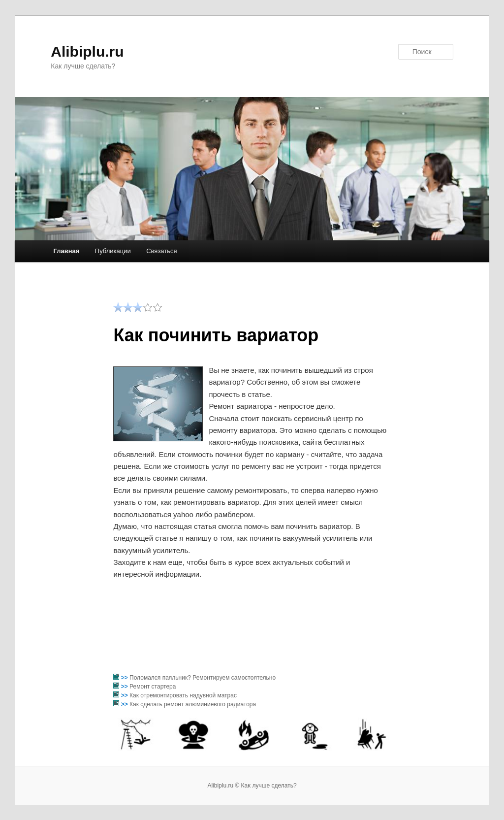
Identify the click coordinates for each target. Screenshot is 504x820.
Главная (66, 251)
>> (125, 678)
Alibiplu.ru (87, 51)
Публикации (113, 251)
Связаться (161, 251)
